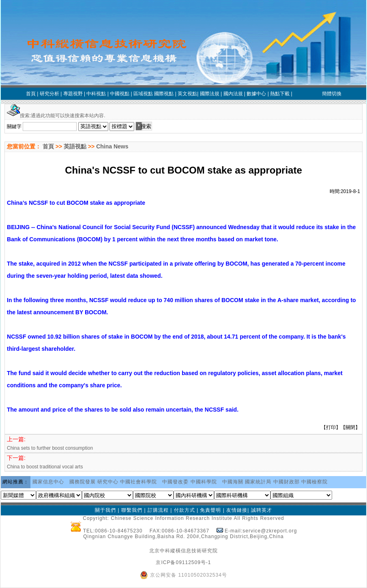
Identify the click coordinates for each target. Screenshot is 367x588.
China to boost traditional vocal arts (45, 467)
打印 (331, 427)
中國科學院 (204, 482)
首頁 (47, 146)
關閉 (350, 427)
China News (112, 146)
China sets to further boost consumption (50, 448)
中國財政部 (287, 482)
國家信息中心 (48, 482)
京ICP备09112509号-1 (183, 562)
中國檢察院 (314, 482)
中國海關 (233, 482)
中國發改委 (175, 482)
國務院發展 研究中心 (94, 482)
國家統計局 (258, 482)
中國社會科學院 (138, 482)
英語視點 (75, 146)
